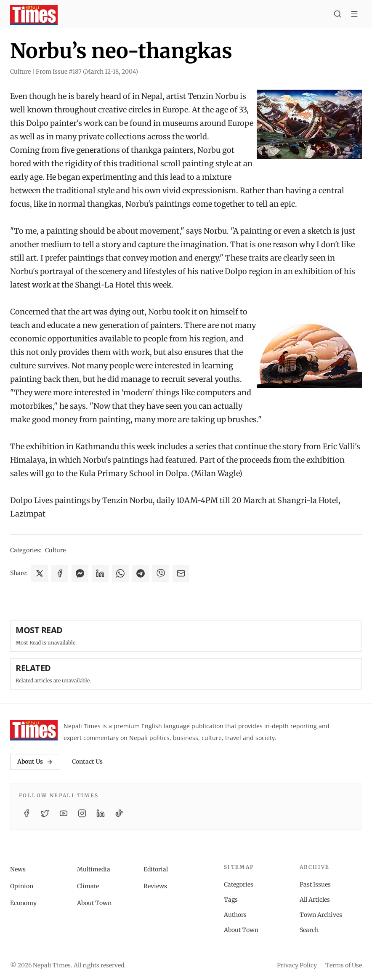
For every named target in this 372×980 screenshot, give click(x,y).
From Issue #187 (87, 72)
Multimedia (94, 869)
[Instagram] (82, 813)
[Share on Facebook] (60, 573)
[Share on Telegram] (141, 573)
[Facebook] (27, 813)
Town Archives (321, 915)
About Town (94, 903)
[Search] (337, 15)
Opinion (22, 886)
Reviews (155, 886)
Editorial (156, 869)
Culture (55, 550)
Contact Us (87, 762)
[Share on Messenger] (80, 573)
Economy (23, 903)
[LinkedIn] (101, 813)
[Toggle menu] (354, 15)
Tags (231, 900)
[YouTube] (64, 813)
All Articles (315, 900)
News (18, 869)
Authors (235, 915)
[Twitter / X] (45, 813)
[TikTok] (119, 813)
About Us (35, 762)
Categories (239, 884)
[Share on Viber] (161, 573)
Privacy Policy (297, 965)
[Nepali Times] (34, 730)
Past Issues (315, 884)
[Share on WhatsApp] (120, 573)
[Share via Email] (181, 573)
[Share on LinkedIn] (100, 573)
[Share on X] (40, 573)
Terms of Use (344, 965)
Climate (88, 886)
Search (309, 930)
